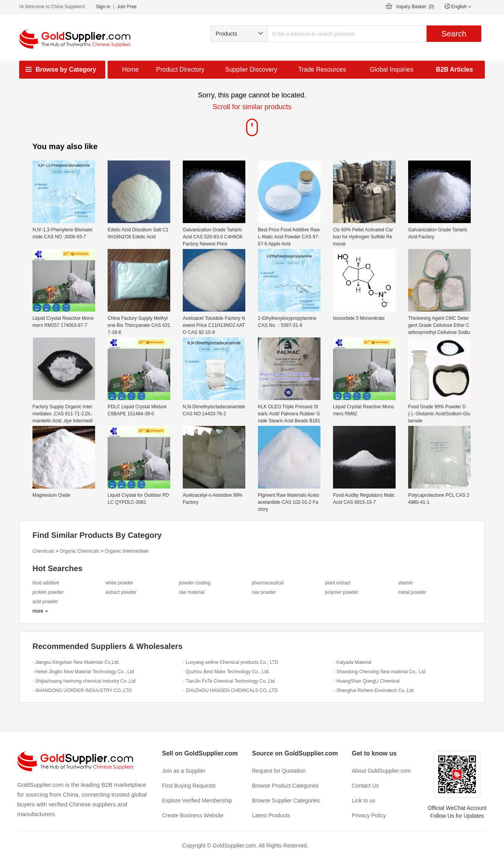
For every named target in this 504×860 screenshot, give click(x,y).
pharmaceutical (267, 583)
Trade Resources (322, 69)
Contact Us (365, 786)
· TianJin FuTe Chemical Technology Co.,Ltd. (229, 681)
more (38, 611)
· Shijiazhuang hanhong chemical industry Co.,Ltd (84, 681)
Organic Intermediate (127, 551)
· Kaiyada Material (353, 662)
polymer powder (341, 592)
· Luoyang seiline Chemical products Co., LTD (231, 662)
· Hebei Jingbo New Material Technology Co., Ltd (83, 672)
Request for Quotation (279, 771)
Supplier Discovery (251, 69)
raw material (192, 592)
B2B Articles (454, 69)
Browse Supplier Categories (286, 801)
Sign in (103, 7)
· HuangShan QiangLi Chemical (367, 681)
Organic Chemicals (80, 551)
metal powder (412, 592)
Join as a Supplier (184, 771)
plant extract (337, 583)
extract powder (121, 592)
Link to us (364, 801)
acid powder (45, 602)
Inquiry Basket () (415, 7)
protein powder (48, 592)
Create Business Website (193, 815)
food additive (46, 583)
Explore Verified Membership (197, 801)
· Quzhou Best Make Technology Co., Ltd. (226, 672)
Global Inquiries (391, 69)
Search (454, 34)
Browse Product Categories (285, 786)
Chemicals (43, 551)
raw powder (264, 592)
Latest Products (271, 815)
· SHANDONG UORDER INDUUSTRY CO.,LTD (82, 691)
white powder (120, 583)
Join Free (127, 7)
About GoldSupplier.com (381, 771)
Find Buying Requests (189, 786)
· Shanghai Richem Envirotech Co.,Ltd (373, 691)
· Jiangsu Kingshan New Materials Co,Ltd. (76, 662)
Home (130, 69)
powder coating (195, 583)
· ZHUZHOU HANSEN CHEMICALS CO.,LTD (230, 691)
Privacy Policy (369, 815)
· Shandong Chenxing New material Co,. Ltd (380, 672)
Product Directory (180, 69)
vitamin (405, 583)
